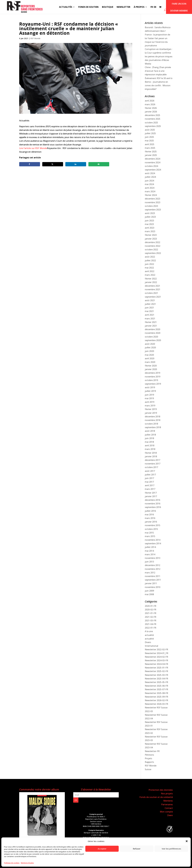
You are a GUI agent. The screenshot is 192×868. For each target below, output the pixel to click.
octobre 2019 (151, 380)
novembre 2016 (153, 504)
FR (152, 7)
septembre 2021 (153, 297)
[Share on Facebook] (30, 164)
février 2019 (151, 409)
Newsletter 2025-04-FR (156, 679)
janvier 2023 (151, 239)
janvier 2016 (151, 522)
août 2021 (150, 300)
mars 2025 (150, 148)
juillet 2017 (150, 475)
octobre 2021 (151, 293)
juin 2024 (149, 181)
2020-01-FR (151, 606)
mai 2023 (149, 224)
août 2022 (150, 257)
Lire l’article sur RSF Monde (33, 148)
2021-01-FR (151, 613)
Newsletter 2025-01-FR (156, 668)
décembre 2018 (152, 417)
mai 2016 (149, 514)
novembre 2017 (153, 464)
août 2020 (150, 344)
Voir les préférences (171, 849)
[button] (187, 841)
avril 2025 (150, 144)
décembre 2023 (152, 199)
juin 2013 (149, 562)
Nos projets (167, 794)
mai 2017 (149, 482)
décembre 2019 (152, 373)
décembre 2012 (152, 565)
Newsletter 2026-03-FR (156, 704)
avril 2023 (150, 228)
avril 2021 (150, 315)
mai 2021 (149, 311)
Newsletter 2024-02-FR (156, 657)
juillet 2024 (150, 177)
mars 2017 (150, 489)
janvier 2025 (151, 155)
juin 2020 (149, 351)
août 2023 (150, 213)
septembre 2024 (153, 170)
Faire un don (179, 4)
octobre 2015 (151, 529)
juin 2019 (149, 395)
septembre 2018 (153, 427)
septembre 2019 (153, 384)
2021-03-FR (151, 620)
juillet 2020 (150, 347)
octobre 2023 (151, 206)
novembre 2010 (153, 587)
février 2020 (151, 366)
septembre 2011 (153, 580)
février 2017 (151, 493)
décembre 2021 (152, 286)
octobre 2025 (151, 123)
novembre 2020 (153, 333)
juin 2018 (149, 438)
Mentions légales (27, 863)
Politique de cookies (12, 863)
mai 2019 (149, 398)
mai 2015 (149, 533)
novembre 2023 (153, 202)
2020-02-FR (151, 610)
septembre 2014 (153, 543)
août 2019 (150, 387)
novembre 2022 (153, 246)
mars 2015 (150, 536)
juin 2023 (149, 221)
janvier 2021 (151, 326)
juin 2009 (149, 591)
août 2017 (150, 471)
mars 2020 (150, 362)
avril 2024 (150, 188)
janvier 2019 (151, 413)
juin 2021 (149, 308)
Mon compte (166, 812)
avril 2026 (150, 101)
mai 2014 (149, 551)
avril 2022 (150, 271)
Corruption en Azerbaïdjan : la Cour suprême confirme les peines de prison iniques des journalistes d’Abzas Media (159, 56)
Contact (169, 808)
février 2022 (151, 279)
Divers (148, 642)
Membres (168, 801)
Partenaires (167, 804)
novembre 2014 (153, 540)
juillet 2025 (150, 133)
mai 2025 (149, 141)
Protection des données (161, 790)
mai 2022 (149, 268)
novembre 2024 (153, 162)
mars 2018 (150, 449)
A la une (149, 631)
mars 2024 (150, 191)
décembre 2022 (152, 242)
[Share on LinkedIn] (76, 164)
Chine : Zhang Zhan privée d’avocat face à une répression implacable (158, 71)
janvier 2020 (151, 369)
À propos (139, 7)
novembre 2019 (153, 377)
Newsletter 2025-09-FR (156, 697)
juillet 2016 (150, 511)
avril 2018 (150, 445)
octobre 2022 (151, 250)
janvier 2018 (151, 456)
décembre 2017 (152, 460)
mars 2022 (150, 275)
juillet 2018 (150, 435)
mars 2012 (150, 573)
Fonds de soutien (88, 7)
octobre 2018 (151, 424)
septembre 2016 (153, 507)
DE (155, 7)
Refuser (137, 849)
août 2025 (150, 130)
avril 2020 (150, 358)
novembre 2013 (153, 558)
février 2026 (151, 108)
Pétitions (149, 755)
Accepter (102, 849)
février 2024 (151, 195)
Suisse (148, 769)
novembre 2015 (153, 525)
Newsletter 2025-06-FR (156, 686)
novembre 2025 (153, 119)
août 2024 (150, 173)
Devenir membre (179, 11)
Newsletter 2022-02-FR (156, 649)
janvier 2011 (151, 583)
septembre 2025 (153, 126)
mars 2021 (150, 319)
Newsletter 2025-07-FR (156, 689)
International (151, 646)
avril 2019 (150, 402)
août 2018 (150, 431)
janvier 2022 (151, 282)
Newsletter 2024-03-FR (156, 660)
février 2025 (151, 152)
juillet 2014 (150, 547)
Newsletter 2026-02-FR (156, 700)
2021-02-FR (151, 617)
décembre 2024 (152, 159)
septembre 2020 (153, 340)
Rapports (149, 762)
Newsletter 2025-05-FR (156, 682)
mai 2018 (149, 442)
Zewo (170, 815)
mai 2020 (149, 355)
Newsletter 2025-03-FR (156, 675)
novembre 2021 (153, 289)
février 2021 (151, 322)
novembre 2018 (153, 420)
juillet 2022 (150, 260)
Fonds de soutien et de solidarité (156, 797)
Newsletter (123, 7)
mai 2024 (149, 184)
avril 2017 (150, 485)
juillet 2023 (150, 217)
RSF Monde (35, 38)
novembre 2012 (153, 569)
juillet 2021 (150, 304)
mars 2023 (150, 231)
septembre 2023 (153, 210)
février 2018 (151, 453)
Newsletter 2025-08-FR (156, 693)
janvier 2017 (151, 496)
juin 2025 (149, 137)
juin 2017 (149, 478)
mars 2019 (150, 406)
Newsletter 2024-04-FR (156, 664)
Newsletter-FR (152, 751)
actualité (149, 635)
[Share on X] (53, 164)
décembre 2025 (152, 115)
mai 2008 (149, 594)
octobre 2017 (151, 467)
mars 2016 (150, 518)
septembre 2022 (153, 253)
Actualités (66, 7)
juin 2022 (149, 264)
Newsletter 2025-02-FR (156, 671)
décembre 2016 (152, 500)
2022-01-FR (151, 628)
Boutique (108, 7)
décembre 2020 (152, 329)
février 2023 (151, 235)
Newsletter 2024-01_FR (157, 653)
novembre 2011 (153, 576)
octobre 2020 (151, 337)
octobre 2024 (151, 166)
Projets (148, 758)
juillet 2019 (150, 391)
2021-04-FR (151, 624)
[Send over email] (99, 164)
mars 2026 (150, 104)
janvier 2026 (151, 112)
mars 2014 (150, 554)
